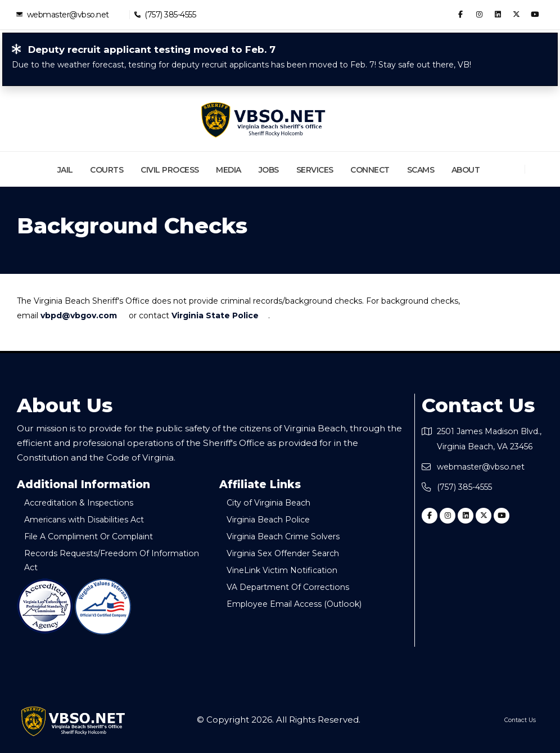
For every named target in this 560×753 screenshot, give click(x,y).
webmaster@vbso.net (67, 14)
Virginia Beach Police (277, 519)
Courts (107, 170)
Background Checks (132, 226)
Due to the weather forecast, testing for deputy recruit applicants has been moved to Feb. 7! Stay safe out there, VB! (241, 65)
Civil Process (170, 170)
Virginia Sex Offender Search (294, 553)
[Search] (539, 169)
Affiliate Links (260, 485)
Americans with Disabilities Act (94, 519)
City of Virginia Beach (277, 502)
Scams (421, 170)
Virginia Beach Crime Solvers (294, 536)
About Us (65, 405)
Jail (65, 170)
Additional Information (83, 485)
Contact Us (478, 405)
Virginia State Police (215, 315)
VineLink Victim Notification (290, 570)
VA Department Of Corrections (299, 587)
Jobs (269, 170)
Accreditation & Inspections (88, 502)
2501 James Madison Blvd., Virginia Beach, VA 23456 (488, 446)
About (466, 170)
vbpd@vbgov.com (79, 315)
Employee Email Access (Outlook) (304, 604)
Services (315, 170)
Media (229, 170)
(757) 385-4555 (170, 14)
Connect (370, 170)
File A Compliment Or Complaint (100, 536)
